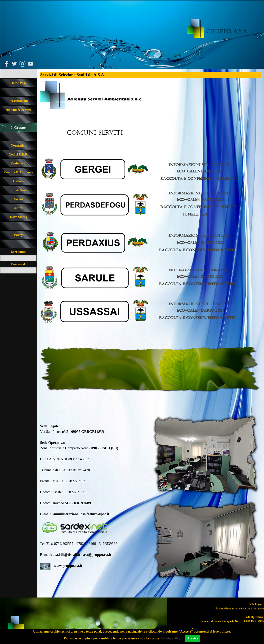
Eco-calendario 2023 (201, 200)
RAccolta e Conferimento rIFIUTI (197, 284)
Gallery (18, 181)
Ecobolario (18, 163)
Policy (18, 235)
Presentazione (18, 101)
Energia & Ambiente (18, 172)
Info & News (18, 190)
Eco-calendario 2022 (201, 171)
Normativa (19, 145)
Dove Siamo (18, 217)
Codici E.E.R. (19, 154)
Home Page (18, 83)
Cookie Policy (170, 638)
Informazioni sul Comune (199, 165)
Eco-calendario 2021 (200, 277)
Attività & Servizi (18, 110)
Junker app (195, 214)
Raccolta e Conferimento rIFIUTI (199, 179)
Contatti (18, 208)
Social (18, 199)
